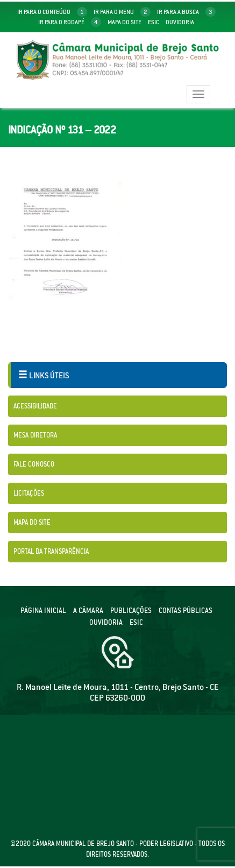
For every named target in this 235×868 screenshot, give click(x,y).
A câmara (88, 611)
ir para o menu (122, 12)
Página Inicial (43, 611)
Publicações (131, 611)
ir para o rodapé (70, 22)
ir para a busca (186, 12)
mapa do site (124, 22)
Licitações (29, 493)
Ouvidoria (180, 22)
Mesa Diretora (35, 435)
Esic (154, 22)
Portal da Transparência (51, 551)
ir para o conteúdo (52, 12)
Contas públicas (186, 611)
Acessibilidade (35, 406)
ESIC (136, 622)
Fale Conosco (34, 464)
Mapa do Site (32, 522)
